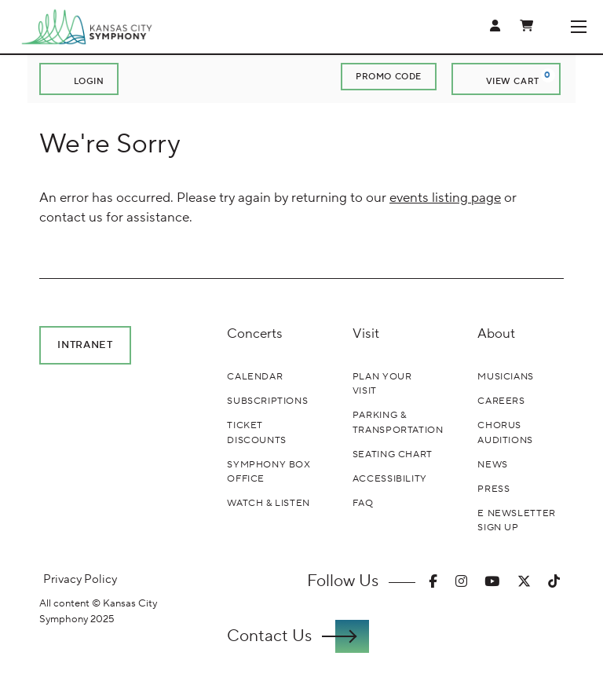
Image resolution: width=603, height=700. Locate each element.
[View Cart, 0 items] (506, 79)
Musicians (506, 376)
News (492, 464)
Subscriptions (267, 401)
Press (493, 489)
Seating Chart (393, 454)
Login (79, 79)
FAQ (363, 503)
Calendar (255, 376)
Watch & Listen (269, 503)
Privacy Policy (80, 579)
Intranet (85, 345)
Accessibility (390, 478)
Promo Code (389, 77)
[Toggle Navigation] (578, 27)
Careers (501, 401)
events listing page (445, 198)
